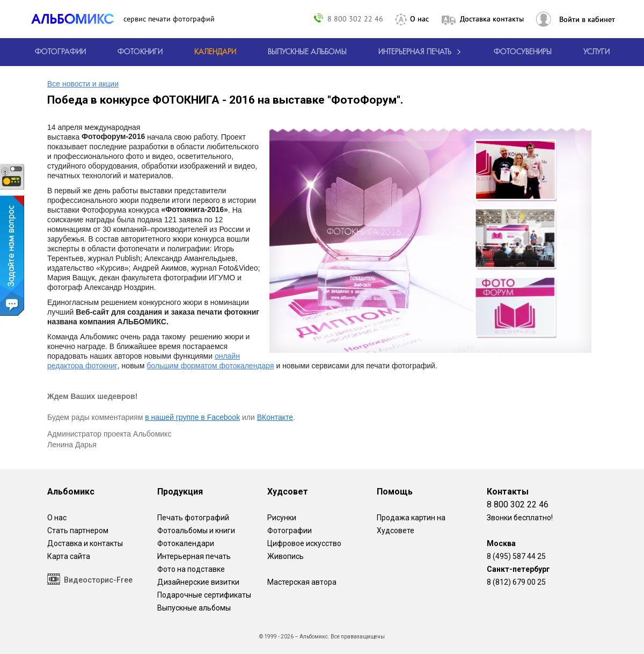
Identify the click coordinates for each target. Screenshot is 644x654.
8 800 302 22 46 (355, 19)
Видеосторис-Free (90, 579)
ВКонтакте (275, 417)
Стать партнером (78, 531)
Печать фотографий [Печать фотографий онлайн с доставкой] (193, 518)
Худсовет (288, 492)
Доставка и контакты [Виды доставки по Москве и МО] (85, 543)
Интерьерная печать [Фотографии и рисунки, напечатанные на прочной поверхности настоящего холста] (194, 556)
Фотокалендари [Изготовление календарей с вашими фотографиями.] (186, 543)
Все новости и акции (83, 84)
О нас (419, 19)
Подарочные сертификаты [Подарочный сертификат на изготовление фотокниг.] (204, 595)
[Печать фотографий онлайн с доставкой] (60, 52)
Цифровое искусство (304, 543)
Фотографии (290, 531)
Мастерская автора (302, 582)
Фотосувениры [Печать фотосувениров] (523, 52)
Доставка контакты (492, 19)
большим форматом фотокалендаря (210, 366)
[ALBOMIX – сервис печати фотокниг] (77, 19)
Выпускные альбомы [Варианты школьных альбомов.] (194, 608)
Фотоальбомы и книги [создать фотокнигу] (196, 531)
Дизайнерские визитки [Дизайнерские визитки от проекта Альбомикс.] (198, 582)
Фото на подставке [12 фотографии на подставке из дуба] (191, 569)
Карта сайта (69, 556)
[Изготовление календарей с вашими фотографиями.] (215, 52)
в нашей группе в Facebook (192, 417)
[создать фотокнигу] (140, 52)
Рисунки (282, 518)
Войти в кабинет (587, 19)
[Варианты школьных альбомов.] (307, 52)
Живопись (286, 556)
